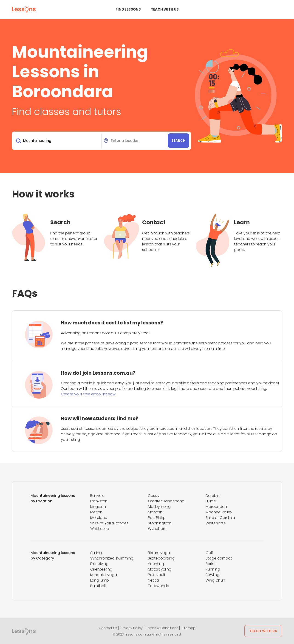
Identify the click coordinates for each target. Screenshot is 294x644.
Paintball (98, 586)
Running (213, 569)
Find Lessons (128, 9)
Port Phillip (157, 518)
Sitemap (189, 628)
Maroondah (216, 507)
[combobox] (58, 141)
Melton (96, 512)
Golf (209, 553)
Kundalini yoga (104, 575)
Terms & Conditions (162, 628)
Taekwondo (159, 586)
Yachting (156, 564)
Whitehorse (216, 523)
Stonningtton (160, 523)
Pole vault (157, 575)
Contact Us (108, 628)
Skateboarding (161, 558)
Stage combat (219, 558)
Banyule (97, 496)
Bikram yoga (159, 553)
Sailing (96, 553)
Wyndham (157, 529)
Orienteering (101, 569)
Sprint (211, 564)
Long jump (100, 580)
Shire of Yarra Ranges (109, 523)
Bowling (212, 575)
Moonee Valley (219, 512)
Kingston (98, 507)
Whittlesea (100, 529)
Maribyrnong (159, 507)
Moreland (99, 518)
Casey (154, 496)
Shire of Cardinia (220, 518)
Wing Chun (215, 580)
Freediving (99, 564)
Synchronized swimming (112, 558)
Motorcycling (160, 569)
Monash (155, 512)
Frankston (99, 501)
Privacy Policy (132, 628)
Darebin (213, 496)
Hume (211, 501)
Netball (154, 580)
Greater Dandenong (166, 501)
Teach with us (165, 9)
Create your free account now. (89, 394)
